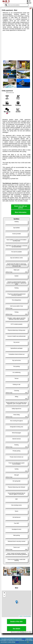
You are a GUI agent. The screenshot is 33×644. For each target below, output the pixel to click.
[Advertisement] (16, 46)
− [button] (4, 596)
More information (21, 212)
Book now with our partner (21, 207)
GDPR (17, 642)
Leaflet (21, 616)
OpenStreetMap (27, 616)
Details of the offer (16, 622)
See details (17, 629)
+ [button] (4, 593)
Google (24, 639)
